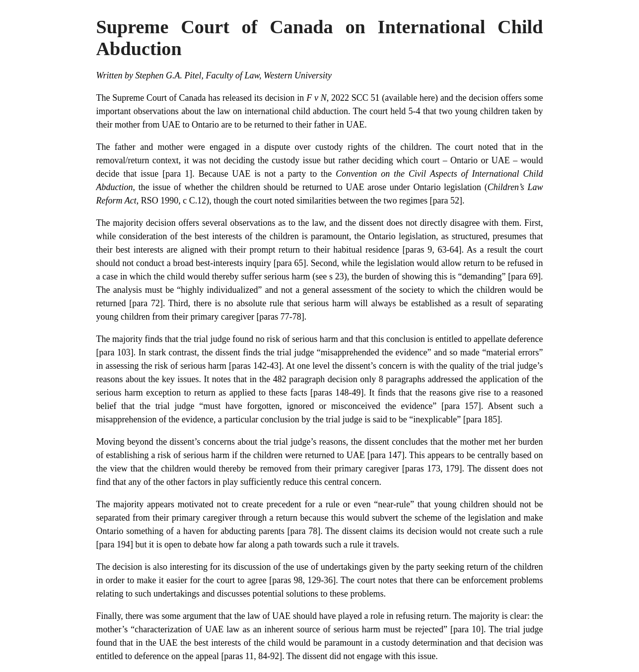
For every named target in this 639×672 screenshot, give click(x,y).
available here (410, 98)
